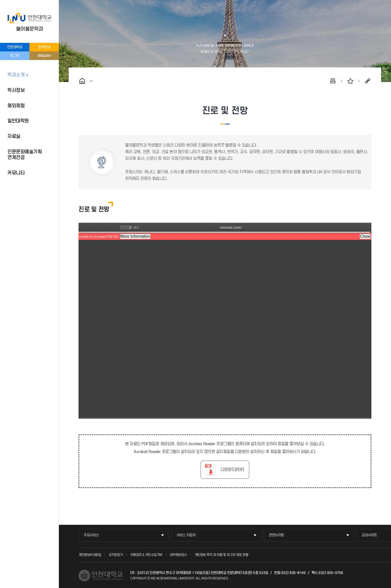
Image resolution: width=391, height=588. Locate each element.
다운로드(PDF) (232, 470)
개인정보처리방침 (90, 555)
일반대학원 (18, 121)
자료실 (14, 136)
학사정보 (16, 90)
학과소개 (16, 75)
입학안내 (44, 47)
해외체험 (16, 106)
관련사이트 (277, 535)
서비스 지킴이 (186, 535)
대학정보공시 (178, 555)
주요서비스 (91, 535)
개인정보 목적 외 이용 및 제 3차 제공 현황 (222, 555)
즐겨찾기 (350, 81)
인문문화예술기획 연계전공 (25, 155)
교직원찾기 (116, 555)
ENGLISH (44, 55)
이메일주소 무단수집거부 (146, 555)
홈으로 (82, 81)
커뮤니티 (16, 173)
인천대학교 (15, 47)
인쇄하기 (333, 81)
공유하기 (368, 81)
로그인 (15, 56)
